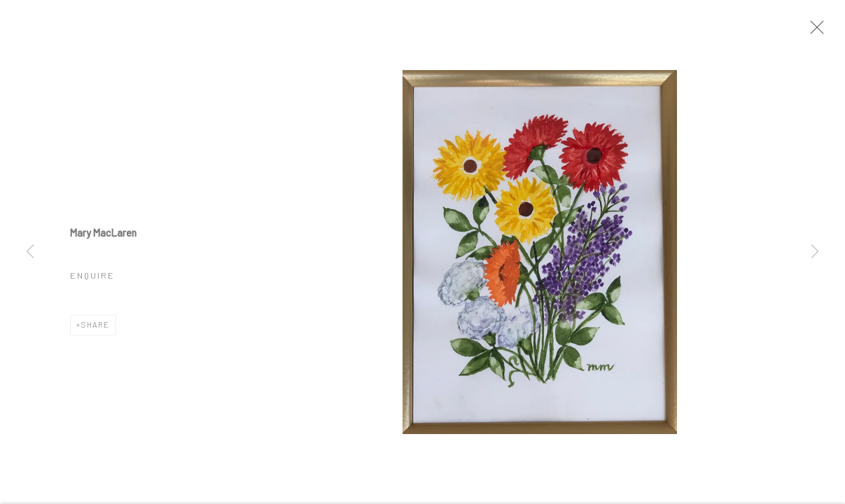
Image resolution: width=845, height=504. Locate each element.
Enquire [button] (92, 279)
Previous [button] (30, 252)
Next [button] (815, 252)
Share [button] (96, 328)
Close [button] (816, 31)
